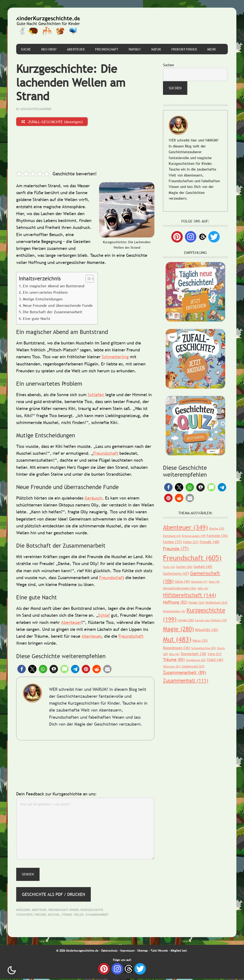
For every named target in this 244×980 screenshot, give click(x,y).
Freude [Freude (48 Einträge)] (210, 542)
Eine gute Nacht (37, 319)
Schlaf (104, 616)
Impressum (127, 952)
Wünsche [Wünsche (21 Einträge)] (172, 667)
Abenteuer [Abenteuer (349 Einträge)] (186, 527)
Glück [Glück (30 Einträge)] (182, 581)
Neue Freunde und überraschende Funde (58, 307)
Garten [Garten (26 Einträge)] (184, 567)
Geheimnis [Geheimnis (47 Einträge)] (176, 573)
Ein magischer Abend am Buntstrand (54, 287)
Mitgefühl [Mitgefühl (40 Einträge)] (207, 630)
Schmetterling (115, 358)
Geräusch (93, 499)
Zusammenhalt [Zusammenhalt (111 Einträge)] (186, 680)
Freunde (40, 916)
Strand (67, 916)
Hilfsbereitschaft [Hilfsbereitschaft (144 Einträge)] (190, 595)
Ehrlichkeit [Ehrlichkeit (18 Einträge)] (172, 536)
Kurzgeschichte (92, 911)
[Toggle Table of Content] (87, 280)
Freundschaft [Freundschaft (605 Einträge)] (192, 558)
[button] (22, 670)
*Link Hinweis (159, 952)
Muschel (54, 916)
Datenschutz (109, 952)
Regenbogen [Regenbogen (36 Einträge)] (177, 648)
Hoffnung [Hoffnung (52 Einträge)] (175, 602)
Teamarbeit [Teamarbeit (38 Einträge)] (193, 654)
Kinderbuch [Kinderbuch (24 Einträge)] (216, 602)
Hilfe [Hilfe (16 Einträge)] (203, 588)
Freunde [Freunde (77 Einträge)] (176, 549)
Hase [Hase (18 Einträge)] (214, 582)
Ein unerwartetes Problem (45, 293)
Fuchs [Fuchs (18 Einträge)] (169, 567)
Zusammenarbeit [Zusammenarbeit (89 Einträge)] (185, 672)
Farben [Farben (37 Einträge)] (172, 542)
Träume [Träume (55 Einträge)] (174, 660)
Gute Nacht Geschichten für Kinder (48, 26)
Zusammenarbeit (97, 916)
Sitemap (142, 952)
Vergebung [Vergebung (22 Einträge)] (196, 660)
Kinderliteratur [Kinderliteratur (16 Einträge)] (174, 611)
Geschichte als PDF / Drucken (53, 896)
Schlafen (96, 396)
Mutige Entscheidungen (43, 300)
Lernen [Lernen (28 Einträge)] (186, 620)
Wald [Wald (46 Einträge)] (215, 660)
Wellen (79, 916)
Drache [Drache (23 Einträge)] (217, 529)
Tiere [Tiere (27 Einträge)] (215, 654)
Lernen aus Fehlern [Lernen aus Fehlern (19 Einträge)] (211, 620)
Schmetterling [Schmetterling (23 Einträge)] (203, 648)
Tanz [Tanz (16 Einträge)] (174, 654)
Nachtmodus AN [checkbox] (12, 970)
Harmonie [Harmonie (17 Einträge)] (199, 582)
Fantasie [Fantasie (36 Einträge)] (217, 535)
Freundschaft (106, 454)
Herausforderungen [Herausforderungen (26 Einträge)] (180, 588)
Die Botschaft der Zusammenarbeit (53, 313)
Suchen (168, 65)
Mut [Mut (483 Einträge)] (177, 639)
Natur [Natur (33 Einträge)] (200, 641)
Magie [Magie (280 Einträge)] (178, 629)
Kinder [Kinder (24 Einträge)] (196, 602)
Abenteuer (71, 624)
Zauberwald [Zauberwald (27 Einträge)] (193, 666)
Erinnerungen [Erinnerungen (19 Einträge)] (194, 536)
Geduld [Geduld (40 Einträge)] (203, 566)
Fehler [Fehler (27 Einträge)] (191, 542)
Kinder (74, 911)
